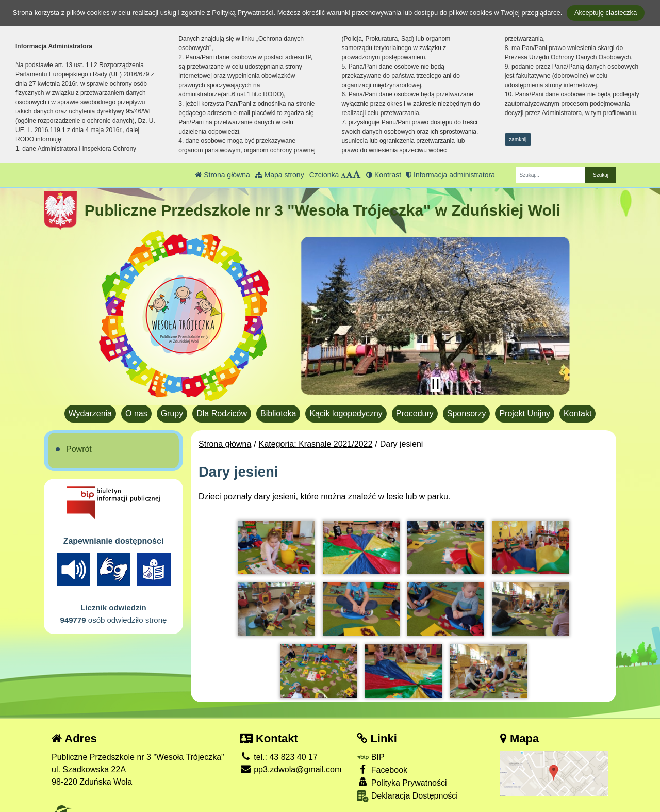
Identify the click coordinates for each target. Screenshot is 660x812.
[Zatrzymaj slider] (435, 384)
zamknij (518, 140)
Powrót (79, 449)
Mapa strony (280, 175)
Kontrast (384, 175)
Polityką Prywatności (243, 13)
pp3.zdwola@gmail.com (291, 763)
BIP (370, 750)
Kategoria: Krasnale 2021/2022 (316, 444)
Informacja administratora (451, 175)
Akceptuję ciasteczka (606, 13)
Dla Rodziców (222, 413)
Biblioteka (278, 413)
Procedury (415, 413)
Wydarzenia (90, 413)
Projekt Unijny (525, 413)
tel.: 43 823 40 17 (279, 750)
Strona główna (222, 175)
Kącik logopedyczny (346, 413)
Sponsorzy (467, 413)
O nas (136, 413)
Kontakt (577, 413)
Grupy (172, 413)
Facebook (382, 763)
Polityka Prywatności (402, 776)
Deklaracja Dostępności (407, 790)
